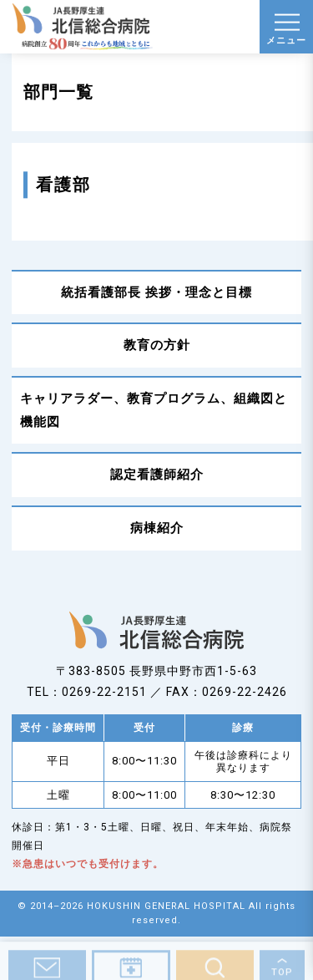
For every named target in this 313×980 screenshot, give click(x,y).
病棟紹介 (157, 528)
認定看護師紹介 (157, 475)
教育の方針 (157, 345)
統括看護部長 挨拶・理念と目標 (156, 292)
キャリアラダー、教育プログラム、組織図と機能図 (154, 410)
